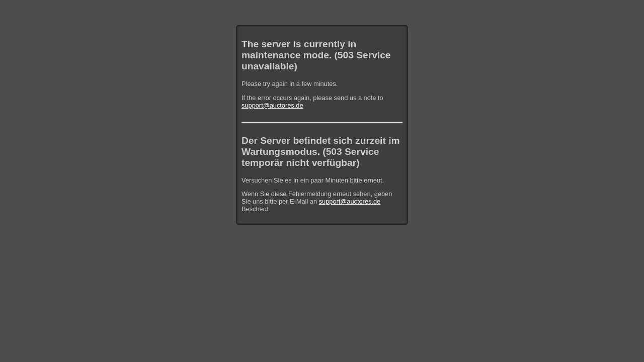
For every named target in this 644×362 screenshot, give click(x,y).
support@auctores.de (272, 105)
